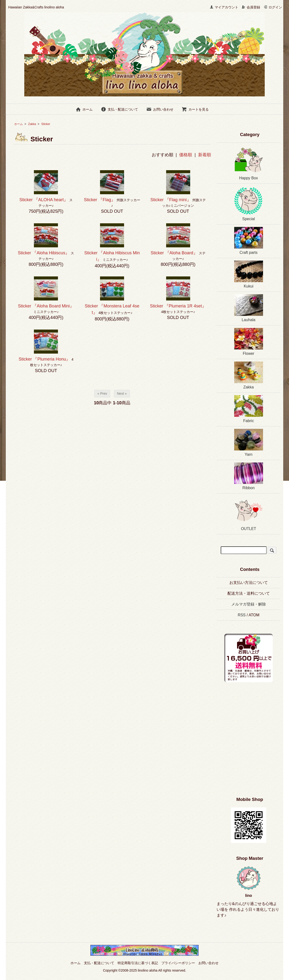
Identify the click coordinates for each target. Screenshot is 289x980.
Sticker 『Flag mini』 (171, 200)
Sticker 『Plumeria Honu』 (44, 359)
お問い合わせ (160, 109)
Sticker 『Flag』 (100, 200)
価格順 (186, 155)
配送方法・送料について (249, 593)
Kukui (249, 274)
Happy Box (249, 163)
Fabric (249, 409)
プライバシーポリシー (178, 963)
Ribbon (249, 476)
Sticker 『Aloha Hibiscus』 (44, 253)
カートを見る (195, 109)
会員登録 (251, 7)
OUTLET (249, 513)
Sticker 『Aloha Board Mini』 (46, 306)
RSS (242, 615)
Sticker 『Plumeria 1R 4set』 (178, 306)
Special (249, 203)
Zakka (32, 124)
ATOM (254, 615)
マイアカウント (224, 7)
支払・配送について (119, 109)
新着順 (205, 155)
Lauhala (249, 308)
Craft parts (249, 241)
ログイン (273, 7)
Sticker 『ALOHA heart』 (44, 200)
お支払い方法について (249, 583)
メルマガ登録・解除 (249, 604)
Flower (249, 342)
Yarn (249, 443)
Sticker (49, 124)
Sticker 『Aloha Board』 (174, 253)
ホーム (84, 109)
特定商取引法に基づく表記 (138, 963)
